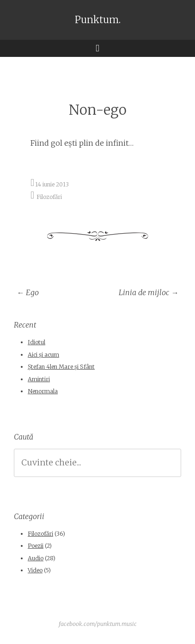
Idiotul (37, 342)
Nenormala (43, 391)
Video (35, 570)
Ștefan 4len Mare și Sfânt (61, 367)
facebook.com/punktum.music (98, 624)
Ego (28, 292)
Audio (36, 558)
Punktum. (98, 20)
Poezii (36, 546)
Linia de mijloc (149, 292)
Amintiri (39, 379)
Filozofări (49, 196)
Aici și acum (43, 355)
